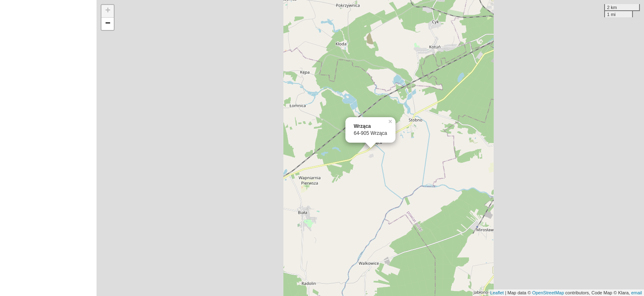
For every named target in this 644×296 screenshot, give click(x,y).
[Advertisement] (48, 148)
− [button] (108, 24)
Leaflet (497, 293)
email (637, 293)
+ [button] (108, 11)
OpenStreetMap (548, 293)
